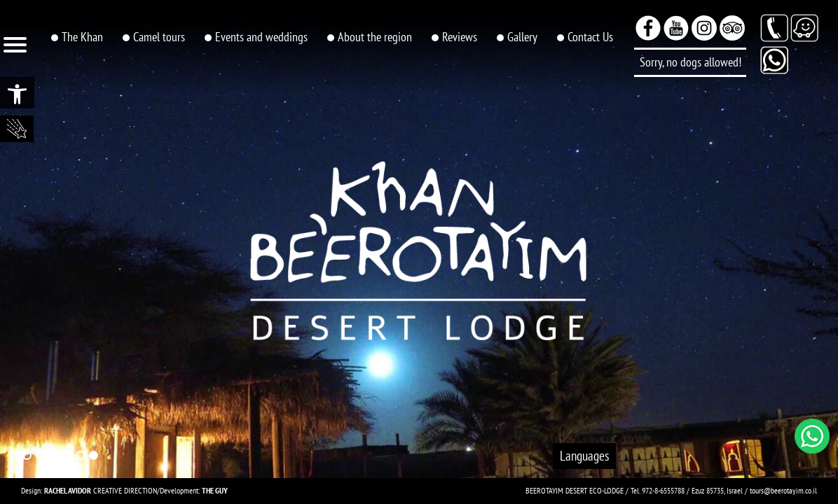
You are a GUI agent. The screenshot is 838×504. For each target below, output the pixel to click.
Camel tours (159, 37)
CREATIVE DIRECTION (101, 490)
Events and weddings (261, 37)
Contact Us (590, 37)
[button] (17, 93)
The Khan (82, 37)
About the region (375, 37)
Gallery (522, 37)
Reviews (460, 37)
